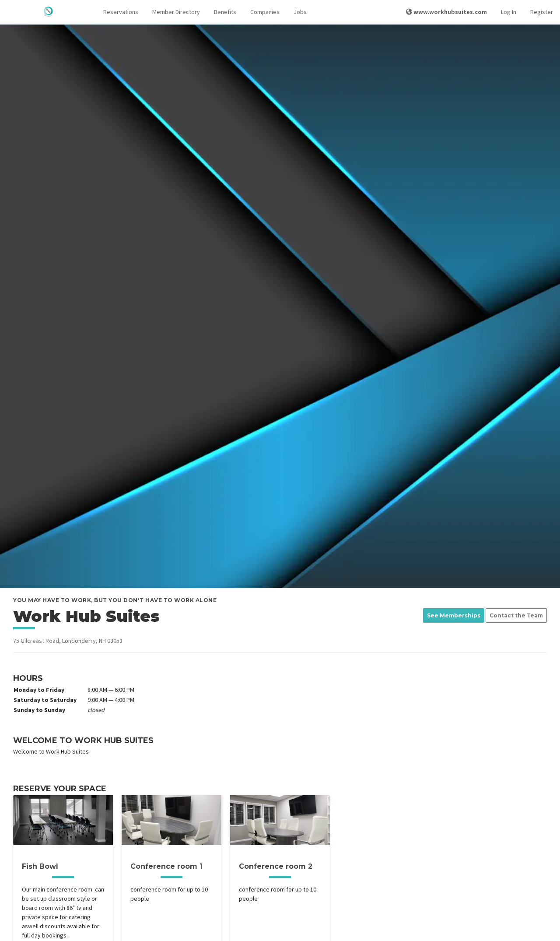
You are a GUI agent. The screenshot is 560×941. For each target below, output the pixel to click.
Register (542, 12)
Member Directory (176, 12)
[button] (121, 12)
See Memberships (454, 615)
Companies (265, 12)
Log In (509, 12)
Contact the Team (516, 615)
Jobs (300, 12)
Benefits (225, 12)
